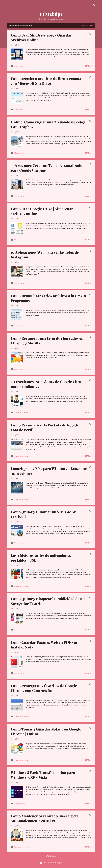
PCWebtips (51, 14)
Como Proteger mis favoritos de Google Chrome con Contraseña (44, 688)
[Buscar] (94, 5)
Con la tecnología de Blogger (51, 863)
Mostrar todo (87, 26)
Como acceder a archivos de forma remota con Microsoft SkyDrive (46, 81)
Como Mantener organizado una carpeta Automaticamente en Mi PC (45, 818)
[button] (90, 34)
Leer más (88, 66)
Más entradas (51, 856)
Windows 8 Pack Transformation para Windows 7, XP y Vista (43, 775)
